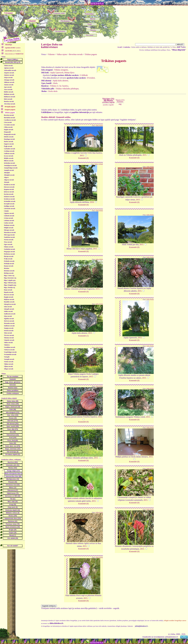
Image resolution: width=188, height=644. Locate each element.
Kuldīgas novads (9, 206)
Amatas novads (9, 85)
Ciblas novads (8, 127)
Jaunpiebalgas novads (11, 168)
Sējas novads (8, 316)
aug (120, 104)
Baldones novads (9, 94)
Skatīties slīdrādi (48, 117)
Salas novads (8, 307)
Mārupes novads (9, 230)
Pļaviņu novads (9, 256)
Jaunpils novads (9, 170)
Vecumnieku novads (10, 354)
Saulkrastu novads (10, 314)
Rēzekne (7, 268)
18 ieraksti (91, 78)
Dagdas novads (9, 130)
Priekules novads (9, 261)
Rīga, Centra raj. (9, 276)
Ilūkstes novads (9, 161)
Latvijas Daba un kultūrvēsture (52, 46)
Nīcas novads (8, 242)
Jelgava (6, 177)
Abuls (55, 83)
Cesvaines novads (9, 125)
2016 (92, 202)
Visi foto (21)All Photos (108, 100)
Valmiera (7, 345)
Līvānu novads (9, 218)
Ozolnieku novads (9, 249)
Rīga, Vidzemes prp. (10, 283)
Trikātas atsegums (61, 70)
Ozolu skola (53, 91)
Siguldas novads (9, 319)
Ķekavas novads (9, 192)
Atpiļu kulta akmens (60, 81)
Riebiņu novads (9, 273)
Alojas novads (8, 78)
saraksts (13, 48)
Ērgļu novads (8, 146)
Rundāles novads (9, 302)
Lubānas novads (9, 220)
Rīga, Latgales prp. (10, 280)
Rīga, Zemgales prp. (10, 285)
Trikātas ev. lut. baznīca (59, 86)
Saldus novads (8, 311)
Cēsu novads (8, 122)
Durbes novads (9, 142)
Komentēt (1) (83, 336)
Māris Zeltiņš (99, 164)
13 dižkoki (84, 75)
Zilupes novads (9, 369)
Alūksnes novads (9, 82)
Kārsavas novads (9, 187)
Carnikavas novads (10, 120)
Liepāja (6, 211)
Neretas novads (9, 240)
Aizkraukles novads (10, 70)
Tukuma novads (9, 338)
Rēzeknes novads (9, 271)
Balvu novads (8, 99)
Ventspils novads (9, 359)
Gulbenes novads (9, 153)
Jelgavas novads (9, 180)
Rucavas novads (9, 295)
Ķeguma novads (9, 189)
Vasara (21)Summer (120, 101)
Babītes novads (9, 92)
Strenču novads (9, 331)
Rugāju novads (9, 297)
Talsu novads (8, 333)
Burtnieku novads (9, 118)
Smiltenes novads (9, 326)
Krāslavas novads (9, 199)
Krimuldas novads (10, 201)
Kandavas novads (9, 185)
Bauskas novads (9, 101)
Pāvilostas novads (9, 254)
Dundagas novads (9, 139)
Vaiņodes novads (9, 340)
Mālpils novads (9, 228)
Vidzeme (51, 54)
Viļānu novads (8, 366)
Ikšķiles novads (9, 158)
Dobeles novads (9, 137)
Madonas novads (9, 225)
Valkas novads (8, 343)
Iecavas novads (9, 156)
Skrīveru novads (9, 321)
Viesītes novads (9, 362)
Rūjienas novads (9, 299)
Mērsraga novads (9, 235)
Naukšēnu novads (9, 237)
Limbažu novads (9, 216)
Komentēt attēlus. (64, 117)
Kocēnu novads (9, 194)
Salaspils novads (9, 309)
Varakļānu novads (10, 347)
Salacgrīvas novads (10, 304)
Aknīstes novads (9, 75)
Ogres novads (8, 244)
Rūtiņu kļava (69, 73)
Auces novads (8, 89)
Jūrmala (7, 182)
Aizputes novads (9, 73)
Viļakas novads (9, 364)
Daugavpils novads (10, 134)
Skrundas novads (9, 323)
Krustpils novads (9, 204)
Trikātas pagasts (91, 54)
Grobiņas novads (9, 151)
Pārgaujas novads (9, 252)
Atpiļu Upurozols (57, 73)
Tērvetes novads (9, 335)
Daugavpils (7, 132)
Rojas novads (8, 290)
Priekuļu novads (9, 264)
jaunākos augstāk (108, 105)
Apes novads (8, 87)
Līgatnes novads (9, 213)
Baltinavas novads (10, 97)
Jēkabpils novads (9, 175)
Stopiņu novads (9, 328)
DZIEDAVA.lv (97, 4)
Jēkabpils (7, 173)
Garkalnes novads (9, 149)
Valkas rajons (62, 54)
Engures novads (9, 144)
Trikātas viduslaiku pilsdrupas (67, 89)
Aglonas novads (9, 68)
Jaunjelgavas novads (10, 165)
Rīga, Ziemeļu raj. (10, 287)
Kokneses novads (9, 197)
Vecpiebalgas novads (10, 352)
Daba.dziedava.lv (14, 54)
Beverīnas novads (10, 104)
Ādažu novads (8, 66)
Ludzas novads (9, 223)
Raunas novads (9, 266)
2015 (82, 155)
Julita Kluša (99, 126)
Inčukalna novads (9, 163)
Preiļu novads (8, 259)
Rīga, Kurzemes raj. (10, 278)
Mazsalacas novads (10, 232)
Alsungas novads (9, 80)
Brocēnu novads (9, 115)
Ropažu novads (9, 292)
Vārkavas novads (9, 350)
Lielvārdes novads (10, 209)
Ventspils (7, 357)
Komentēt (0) (83, 158)
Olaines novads (9, 247)
